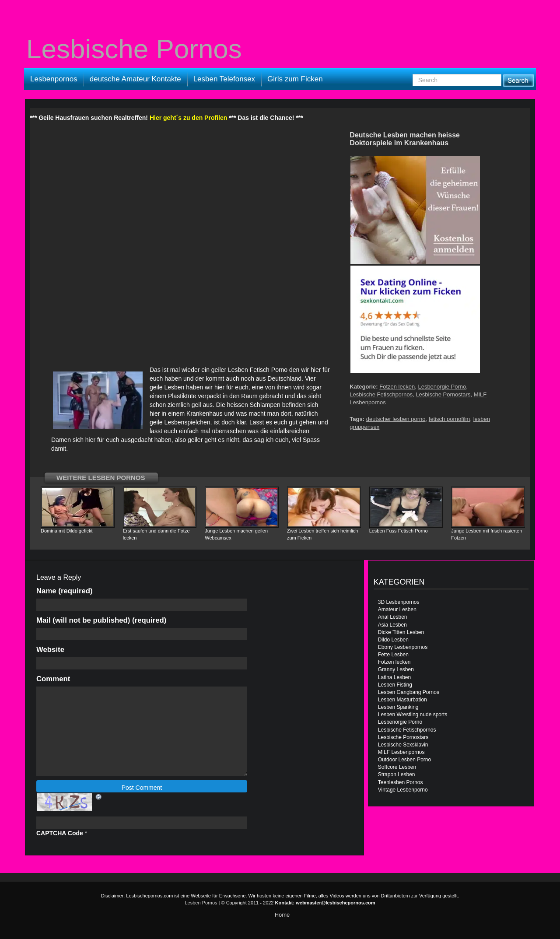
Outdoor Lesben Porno (404, 760)
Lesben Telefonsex (224, 79)
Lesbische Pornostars (443, 394)
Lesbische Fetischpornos (381, 394)
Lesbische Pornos (134, 49)
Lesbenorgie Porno (442, 387)
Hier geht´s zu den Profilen (188, 118)
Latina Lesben (394, 677)
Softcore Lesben (397, 767)
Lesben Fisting (395, 685)
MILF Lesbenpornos (401, 752)
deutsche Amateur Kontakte (135, 79)
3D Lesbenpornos (399, 602)
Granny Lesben (396, 669)
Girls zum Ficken (295, 79)
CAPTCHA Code (60, 833)
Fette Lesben (393, 655)
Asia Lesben (392, 625)
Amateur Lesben (397, 610)
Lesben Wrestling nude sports (413, 715)
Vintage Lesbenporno (403, 790)
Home (282, 915)
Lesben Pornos (201, 903)
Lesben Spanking (398, 707)
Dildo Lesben (393, 640)
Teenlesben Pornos (401, 782)
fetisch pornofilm (450, 419)
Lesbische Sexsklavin (403, 745)
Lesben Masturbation (402, 700)
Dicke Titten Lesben (401, 632)
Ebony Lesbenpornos (403, 647)
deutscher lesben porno (396, 419)
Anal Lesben (393, 617)
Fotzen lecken (397, 387)
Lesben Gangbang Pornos (409, 692)
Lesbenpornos (54, 79)
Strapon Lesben (397, 774)
